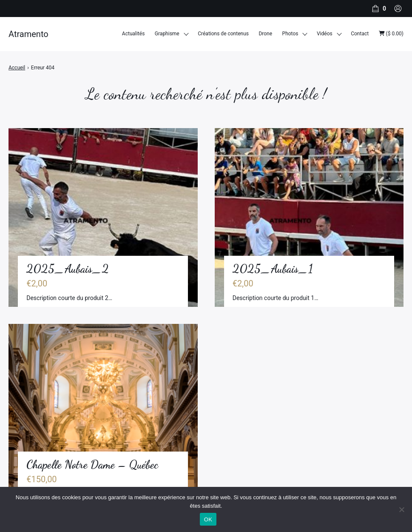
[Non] (401, 509)
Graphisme (167, 34)
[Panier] (378, 9)
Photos (290, 34)
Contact (360, 34)
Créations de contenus (223, 34)
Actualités (134, 34)
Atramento (28, 34)
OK (208, 519)
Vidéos (325, 34)
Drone (265, 34)
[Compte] (398, 9)
